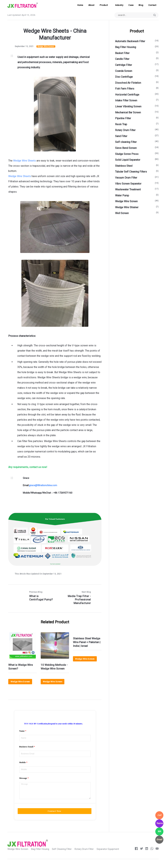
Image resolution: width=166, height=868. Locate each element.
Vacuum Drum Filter (126, 178)
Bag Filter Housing (126, 47)
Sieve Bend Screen (126, 148)
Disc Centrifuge (124, 77)
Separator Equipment (112, 856)
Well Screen (122, 213)
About (91, 5)
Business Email (26, 749)
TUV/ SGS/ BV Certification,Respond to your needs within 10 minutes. (53, 725)
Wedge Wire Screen (46, 47)
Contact (152, 5)
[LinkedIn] (146, 856)
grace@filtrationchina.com (43, 486)
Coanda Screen (124, 71)
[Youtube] (157, 856)
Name (22, 732)
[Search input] (136, 15)
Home (80, 5)
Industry (119, 5)
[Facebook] (136, 856)
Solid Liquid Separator (128, 160)
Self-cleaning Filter (126, 142)
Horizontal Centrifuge (127, 95)
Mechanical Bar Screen (128, 113)
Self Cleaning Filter (65, 856)
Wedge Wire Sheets (24, 161)
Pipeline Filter (123, 119)
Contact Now (54, 818)
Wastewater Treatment (128, 190)
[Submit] (154, 15)
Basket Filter (122, 53)
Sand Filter (121, 136)
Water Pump (122, 196)
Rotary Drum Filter (125, 130)
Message (23, 782)
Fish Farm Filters (125, 89)
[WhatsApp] (159, 832)
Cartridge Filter (124, 65)
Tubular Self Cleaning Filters (131, 172)
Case (131, 5)
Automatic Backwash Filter (130, 41)
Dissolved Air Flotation (128, 83)
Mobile (23, 766)
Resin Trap (121, 124)
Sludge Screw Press (127, 154)
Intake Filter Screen (126, 101)
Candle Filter (122, 59)
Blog (141, 5)
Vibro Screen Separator (128, 184)
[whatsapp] (152, 856)
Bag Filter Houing (42, 856)
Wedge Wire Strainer (127, 207)
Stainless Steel (124, 166)
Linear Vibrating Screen (128, 107)
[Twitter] (141, 856)
